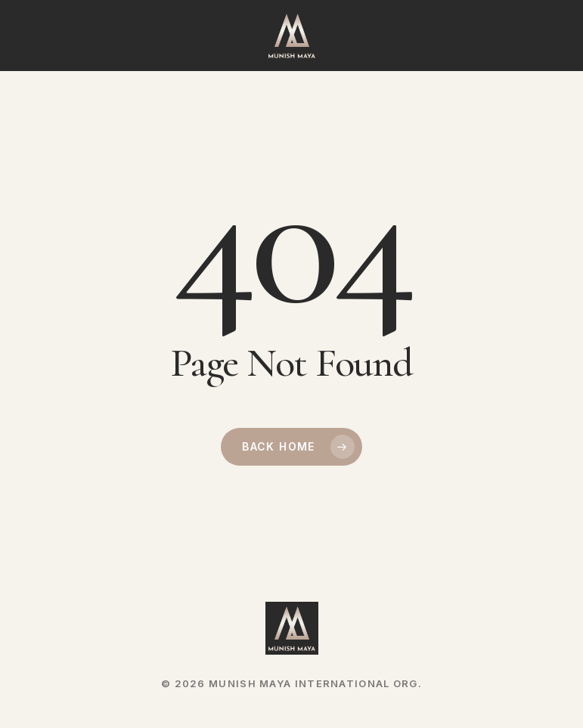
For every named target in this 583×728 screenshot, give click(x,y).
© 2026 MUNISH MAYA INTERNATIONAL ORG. (291, 683)
